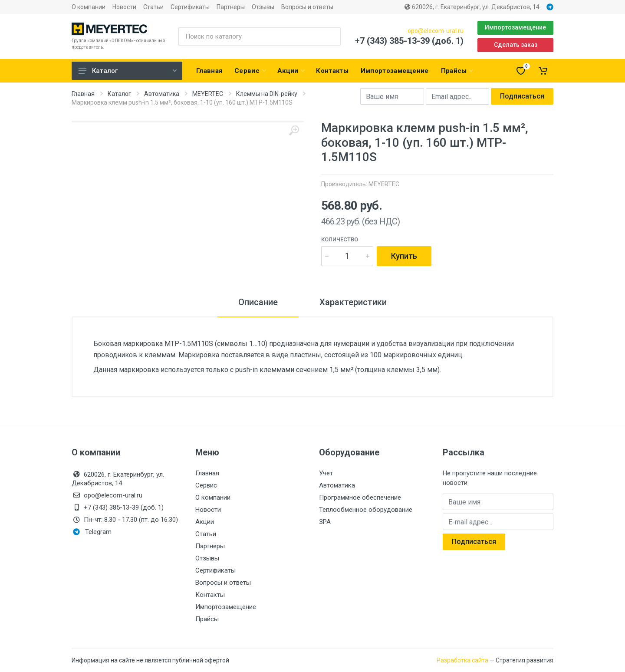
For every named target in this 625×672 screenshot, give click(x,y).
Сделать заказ (516, 45)
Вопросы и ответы (307, 7)
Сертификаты (190, 7)
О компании (89, 7)
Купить (404, 256)
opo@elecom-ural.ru (436, 31)
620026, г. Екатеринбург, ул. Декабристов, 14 (472, 7)
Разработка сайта (462, 660)
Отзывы (263, 7)
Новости (124, 7)
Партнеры (231, 7)
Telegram (92, 532)
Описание (258, 302)
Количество (340, 239)
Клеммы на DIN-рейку (267, 94)
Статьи (153, 7)
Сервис (206, 485)
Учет (326, 473)
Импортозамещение (515, 27)
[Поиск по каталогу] (260, 36)
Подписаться (522, 96)
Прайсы (207, 619)
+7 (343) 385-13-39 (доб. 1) (409, 41)
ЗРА (325, 522)
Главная (83, 94)
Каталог (128, 71)
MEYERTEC (208, 94)
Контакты (210, 595)
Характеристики (353, 302)
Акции (205, 522)
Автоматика (162, 94)
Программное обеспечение (360, 497)
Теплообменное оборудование (366, 510)
